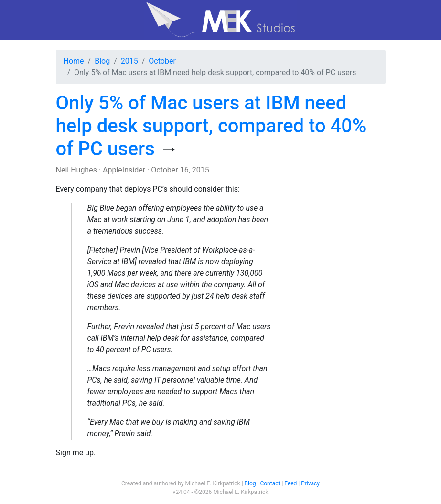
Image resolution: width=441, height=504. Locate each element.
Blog (102, 61)
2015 (129, 61)
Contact (270, 483)
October (162, 61)
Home (74, 61)
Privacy (310, 483)
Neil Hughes (76, 170)
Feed (290, 483)
